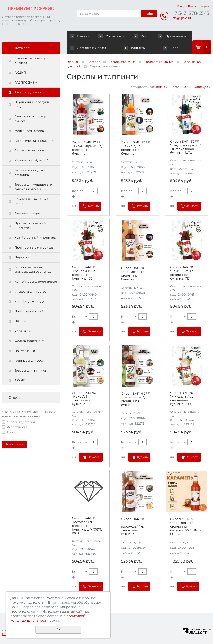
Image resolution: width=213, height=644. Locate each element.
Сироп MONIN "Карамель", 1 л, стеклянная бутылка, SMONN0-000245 (185, 527)
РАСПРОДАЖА (26, 83)
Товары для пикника (30, 371)
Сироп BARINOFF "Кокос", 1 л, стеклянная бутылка (86, 398)
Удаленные (23, 331)
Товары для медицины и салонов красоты (33, 187)
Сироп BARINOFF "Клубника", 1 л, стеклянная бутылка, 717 (185, 273)
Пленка (20, 321)
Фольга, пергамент (29, 341)
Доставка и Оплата (88, 48)
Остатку (200, 87)
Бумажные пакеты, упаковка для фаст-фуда (33, 270)
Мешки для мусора (29, 131)
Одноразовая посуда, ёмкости (31, 119)
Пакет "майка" (25, 351)
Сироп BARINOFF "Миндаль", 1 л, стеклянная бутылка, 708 (185, 398)
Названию (178, 87)
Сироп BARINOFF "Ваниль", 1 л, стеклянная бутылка (135, 148)
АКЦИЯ (20, 73)
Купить (93, 206)
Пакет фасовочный (29, 311)
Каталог (94, 62)
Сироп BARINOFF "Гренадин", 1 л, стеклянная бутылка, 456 (86, 273)
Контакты (134, 48)
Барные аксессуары (30, 150)
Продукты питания (159, 62)
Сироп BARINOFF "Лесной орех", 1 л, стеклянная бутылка (136, 399)
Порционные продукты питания (33, 104)
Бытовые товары (27, 213)
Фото (142, 36)
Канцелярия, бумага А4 (32, 160)
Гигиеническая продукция (35, 141)
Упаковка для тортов (31, 292)
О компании (112, 36)
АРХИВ (20, 380)
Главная (80, 36)
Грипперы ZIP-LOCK (30, 361)
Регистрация (198, 6)
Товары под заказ (28, 92)
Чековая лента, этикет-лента (32, 201)
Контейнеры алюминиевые (36, 282)
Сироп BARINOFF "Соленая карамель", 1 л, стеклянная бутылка (135, 527)
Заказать (193, 206)
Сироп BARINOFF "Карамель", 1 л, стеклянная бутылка (135, 274)
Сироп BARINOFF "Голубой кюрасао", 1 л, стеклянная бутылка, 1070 (186, 147)
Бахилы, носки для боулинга (29, 172)
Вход (181, 6)
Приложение (172, 36)
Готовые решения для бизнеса (31, 60)
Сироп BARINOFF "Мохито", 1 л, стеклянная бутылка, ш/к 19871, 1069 (87, 526)
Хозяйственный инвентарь (35, 238)
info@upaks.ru (181, 18)
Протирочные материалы (34, 248)
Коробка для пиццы (30, 301)
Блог (170, 48)
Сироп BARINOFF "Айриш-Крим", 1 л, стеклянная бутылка (87, 148)
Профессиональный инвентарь (30, 225)
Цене (159, 87)
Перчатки (22, 257)
